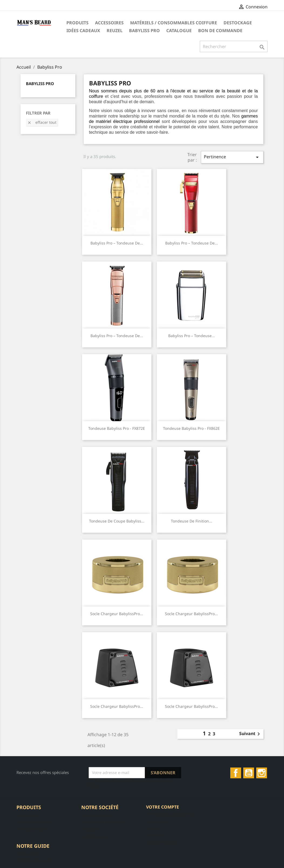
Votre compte (163, 807)
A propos (89, 829)
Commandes (157, 821)
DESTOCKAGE (238, 23)
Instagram (262, 773)
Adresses (154, 835)
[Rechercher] (234, 46)
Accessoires (109, 23)
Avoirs (152, 828)
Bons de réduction (163, 842)
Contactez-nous (95, 836)
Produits (77, 23)
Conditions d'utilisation (102, 822)
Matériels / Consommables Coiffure (174, 23)
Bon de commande (220, 31)
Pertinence (232, 157)
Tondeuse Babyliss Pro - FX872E (117, 428)
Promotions (27, 815)
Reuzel (115, 31)
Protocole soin (29, 854)
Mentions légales (97, 815)
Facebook (236, 773)
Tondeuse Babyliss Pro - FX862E (191, 428)
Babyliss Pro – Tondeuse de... (117, 243)
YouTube (249, 773)
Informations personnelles (170, 814)
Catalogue (179, 31)
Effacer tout (42, 122)
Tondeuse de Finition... (192, 521)
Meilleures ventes (33, 829)
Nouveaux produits (34, 822)
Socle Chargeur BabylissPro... (117, 614)
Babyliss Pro (144, 31)
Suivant (251, 734)
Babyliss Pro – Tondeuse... (192, 336)
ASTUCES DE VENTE (34, 861)
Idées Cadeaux (83, 31)
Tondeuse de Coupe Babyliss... (117, 521)
